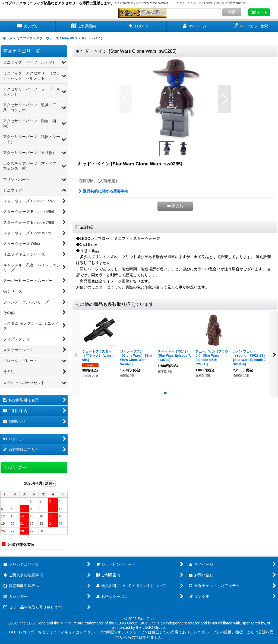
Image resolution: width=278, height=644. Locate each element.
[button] (126, 99)
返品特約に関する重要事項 (104, 191)
